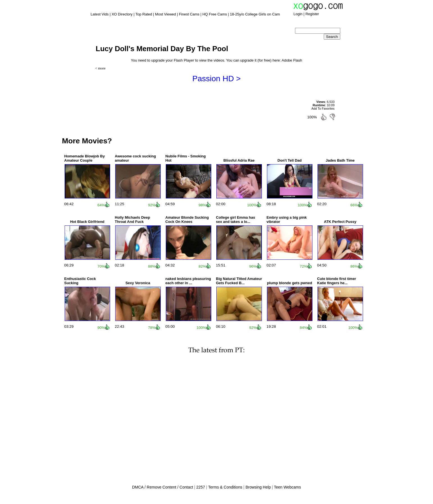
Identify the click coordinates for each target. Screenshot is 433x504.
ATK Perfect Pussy (340, 222)
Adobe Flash (292, 60)
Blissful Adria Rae (239, 160)
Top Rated (144, 14)
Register (312, 14)
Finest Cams (189, 14)
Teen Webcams (287, 487)
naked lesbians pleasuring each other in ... (188, 281)
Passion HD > (217, 79)
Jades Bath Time (340, 160)
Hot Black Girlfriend (87, 222)
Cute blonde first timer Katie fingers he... (337, 281)
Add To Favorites (323, 109)
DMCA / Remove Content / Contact (163, 487)
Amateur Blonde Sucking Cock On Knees (187, 220)
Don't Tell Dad (290, 160)
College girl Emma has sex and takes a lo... (236, 220)
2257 (200, 487)
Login (298, 14)
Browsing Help (258, 487)
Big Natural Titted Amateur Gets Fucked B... (239, 281)
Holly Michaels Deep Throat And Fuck (133, 220)
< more (100, 68)
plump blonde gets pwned (289, 283)
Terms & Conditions (225, 487)
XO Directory (122, 14)
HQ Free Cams (215, 14)
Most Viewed (166, 14)
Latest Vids (100, 14)
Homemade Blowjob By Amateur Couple (85, 158)
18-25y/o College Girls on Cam (255, 14)
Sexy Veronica (138, 283)
